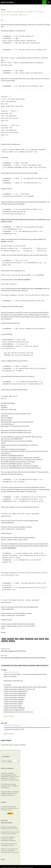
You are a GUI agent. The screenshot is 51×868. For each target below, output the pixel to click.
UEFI (47, 630)
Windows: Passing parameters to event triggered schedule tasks (9, 777)
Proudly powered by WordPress (25, 858)
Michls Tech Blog (7, 2)
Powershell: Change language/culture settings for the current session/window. (25, 647)
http (22, 630)
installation (29, 630)
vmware (5, 632)
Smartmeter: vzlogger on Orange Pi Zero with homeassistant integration (8, 829)
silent (42, 630)
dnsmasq (11, 630)
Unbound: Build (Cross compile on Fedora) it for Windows (10, 824)
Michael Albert (15, 15)
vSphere (12, 632)
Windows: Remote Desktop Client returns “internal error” (10, 818)
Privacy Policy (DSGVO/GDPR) (8, 858)
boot (4, 630)
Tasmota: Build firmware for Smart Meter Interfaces (9, 835)
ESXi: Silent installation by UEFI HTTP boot (25, 641)
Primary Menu (49, 2)
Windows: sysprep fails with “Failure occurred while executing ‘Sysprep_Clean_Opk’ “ (10, 841)
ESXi (17, 630)
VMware (3, 10)
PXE (36, 630)
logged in (11, 736)
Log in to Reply (10, 707)
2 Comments (24, 15)
